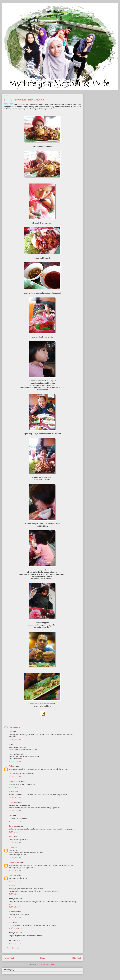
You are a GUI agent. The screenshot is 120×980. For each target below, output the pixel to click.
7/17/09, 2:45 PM (15, 811)
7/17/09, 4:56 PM (15, 843)
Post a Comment (13, 948)
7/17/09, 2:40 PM (15, 762)
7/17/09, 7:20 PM (15, 907)
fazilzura (12, 766)
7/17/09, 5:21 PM (15, 858)
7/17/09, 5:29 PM (15, 871)
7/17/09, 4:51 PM (15, 832)
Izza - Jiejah (14, 803)
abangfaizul (13, 911)
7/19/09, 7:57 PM (15, 943)
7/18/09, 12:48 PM (15, 928)
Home (43, 958)
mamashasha (14, 862)
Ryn (11, 815)
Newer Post (9, 958)
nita (11, 847)
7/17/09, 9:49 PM (15, 918)
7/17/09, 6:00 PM (15, 894)
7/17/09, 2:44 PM (15, 787)
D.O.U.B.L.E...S (15, 781)
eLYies (12, 792)
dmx (11, 922)
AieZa (11, 837)
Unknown (13, 875)
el (10, 744)
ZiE (10, 886)
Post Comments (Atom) (47, 964)
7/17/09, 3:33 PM (15, 821)
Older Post (76, 958)
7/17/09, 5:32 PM (15, 881)
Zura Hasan (13, 826)
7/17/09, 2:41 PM (15, 777)
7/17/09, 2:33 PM (15, 740)
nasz (11, 732)
